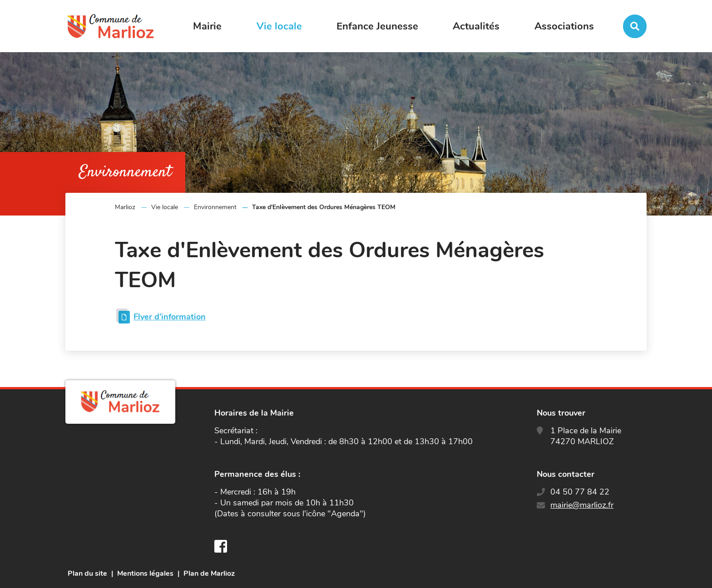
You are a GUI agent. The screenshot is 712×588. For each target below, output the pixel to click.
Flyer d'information (170, 317)
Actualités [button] (476, 26)
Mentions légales (145, 573)
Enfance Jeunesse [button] (377, 26)
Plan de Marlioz (209, 573)
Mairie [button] (207, 26)
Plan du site (87, 573)
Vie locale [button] (279, 26)
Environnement (215, 207)
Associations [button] (564, 26)
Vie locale (165, 207)
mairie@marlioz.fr (582, 505)
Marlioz (125, 207)
